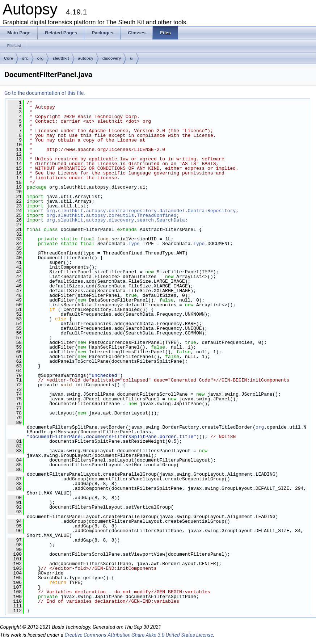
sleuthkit (61, 58)
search (145, 220)
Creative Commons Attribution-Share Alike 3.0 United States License (139, 635)
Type (134, 244)
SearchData (171, 220)
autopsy (86, 58)
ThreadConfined (157, 215)
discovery (112, 58)
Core (9, 58)
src (25, 58)
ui (132, 58)
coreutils (121, 215)
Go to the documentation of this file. (45, 93)
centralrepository (133, 211)
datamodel (172, 211)
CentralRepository (212, 211)
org (41, 58)
